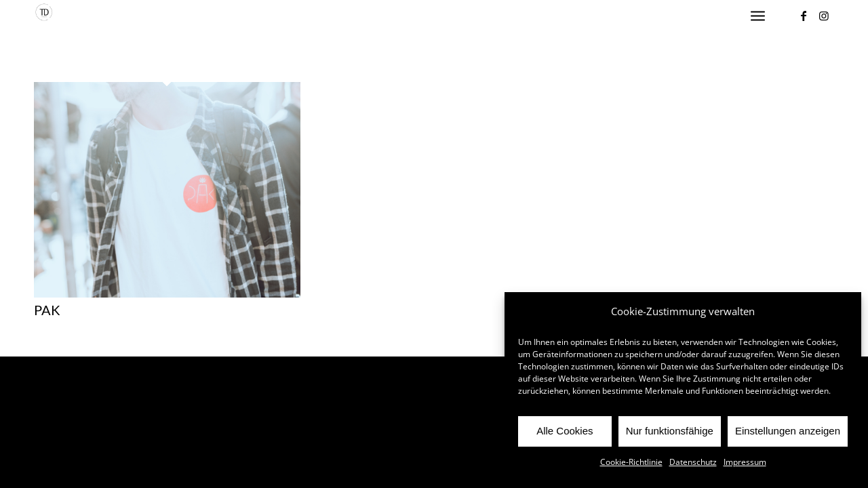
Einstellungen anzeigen (788, 431)
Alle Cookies (565, 431)
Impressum (745, 462)
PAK (47, 310)
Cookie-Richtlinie (631, 462)
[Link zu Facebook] (804, 16)
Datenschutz (693, 462)
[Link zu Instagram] (824, 16)
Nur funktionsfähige (670, 431)
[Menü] (758, 16)
